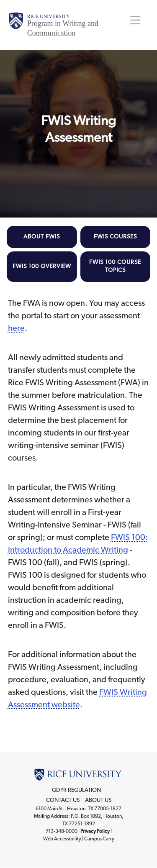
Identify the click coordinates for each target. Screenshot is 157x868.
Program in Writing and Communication (63, 28)
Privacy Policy (95, 831)
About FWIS (42, 237)
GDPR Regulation (76, 790)
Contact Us (63, 800)
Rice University (49, 16)
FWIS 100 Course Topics (115, 266)
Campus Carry (99, 839)
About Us (98, 800)
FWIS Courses (115, 237)
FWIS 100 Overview (42, 266)
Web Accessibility (62, 839)
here (16, 328)
